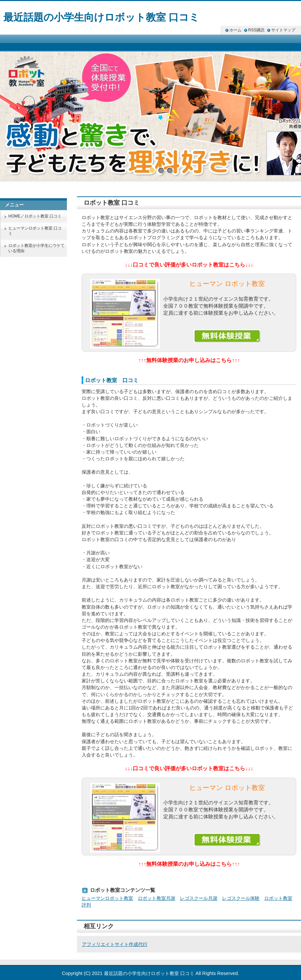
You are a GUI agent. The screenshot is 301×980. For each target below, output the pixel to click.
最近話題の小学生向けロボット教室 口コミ (101, 17)
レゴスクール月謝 (199, 898)
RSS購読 (256, 30)
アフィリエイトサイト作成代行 (115, 944)
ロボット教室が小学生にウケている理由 (36, 248)
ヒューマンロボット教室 (107, 898)
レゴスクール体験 (241, 898)
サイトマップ (283, 30)
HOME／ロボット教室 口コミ (35, 216)
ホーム (235, 30)
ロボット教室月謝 (157, 898)
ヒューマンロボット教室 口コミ (35, 231)
